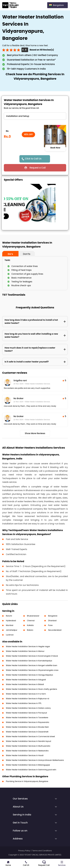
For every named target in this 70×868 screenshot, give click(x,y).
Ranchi (9, 616)
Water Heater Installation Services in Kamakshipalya (29, 661)
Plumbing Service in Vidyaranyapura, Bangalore (27, 781)
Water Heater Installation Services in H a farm (26, 694)
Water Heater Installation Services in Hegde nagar (28, 646)
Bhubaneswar (33, 616)
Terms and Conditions (42, 851)
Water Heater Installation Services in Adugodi (26, 680)
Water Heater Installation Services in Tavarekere (27, 718)
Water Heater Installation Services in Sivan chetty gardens (32, 689)
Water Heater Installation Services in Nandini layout (28, 741)
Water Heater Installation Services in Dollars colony (28, 708)
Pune (50, 625)
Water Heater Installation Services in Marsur (25, 651)
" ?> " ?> (35, 116)
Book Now (55, 148)
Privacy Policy (24, 851)
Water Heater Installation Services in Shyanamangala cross (32, 670)
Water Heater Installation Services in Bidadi (25, 684)
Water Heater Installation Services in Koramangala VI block (32, 656)
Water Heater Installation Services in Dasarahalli (27, 732)
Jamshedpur (12, 630)
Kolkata (30, 625)
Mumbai (10, 625)
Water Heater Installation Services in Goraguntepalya (29, 675)
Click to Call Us (33, 159)
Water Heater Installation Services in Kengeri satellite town (32, 665)
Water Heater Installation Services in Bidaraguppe (28, 765)
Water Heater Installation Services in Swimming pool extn (31, 770)
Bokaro (30, 630)
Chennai (31, 621)
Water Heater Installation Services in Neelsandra (27, 751)
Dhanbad (52, 621)
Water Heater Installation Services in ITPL (24, 703)
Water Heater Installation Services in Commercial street (30, 736)
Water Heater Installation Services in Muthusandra (28, 746)
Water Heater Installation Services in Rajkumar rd (28, 699)
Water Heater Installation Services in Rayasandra (28, 722)
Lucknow (10, 635)
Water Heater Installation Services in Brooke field (27, 727)
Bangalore (53, 616)
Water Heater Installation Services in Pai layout (26, 713)
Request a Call (38, 168)
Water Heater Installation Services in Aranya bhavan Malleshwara (35, 760)
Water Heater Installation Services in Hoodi (25, 755)
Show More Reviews (35, 433)
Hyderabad (11, 621)
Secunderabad (55, 630)
